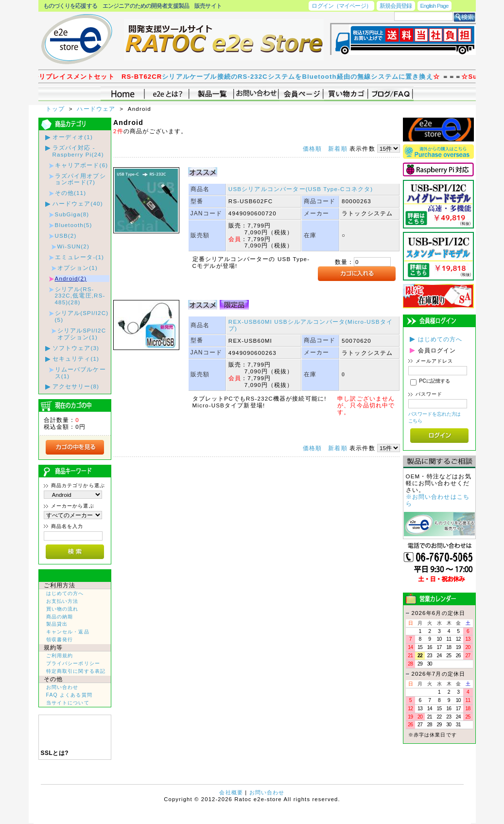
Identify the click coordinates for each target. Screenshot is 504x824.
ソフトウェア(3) (76, 348)
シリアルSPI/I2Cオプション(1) (82, 334)
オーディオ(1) (73, 137)
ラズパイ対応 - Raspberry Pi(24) (78, 151)
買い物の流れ (62, 609)
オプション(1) (78, 268)
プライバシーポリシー (73, 663)
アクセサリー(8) (76, 386)
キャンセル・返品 (68, 632)
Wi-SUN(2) (73, 246)
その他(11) (71, 193)
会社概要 (231, 792)
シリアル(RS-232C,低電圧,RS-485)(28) (80, 296)
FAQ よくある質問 (69, 695)
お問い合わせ (62, 687)
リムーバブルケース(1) (80, 373)
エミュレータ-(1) (80, 257)
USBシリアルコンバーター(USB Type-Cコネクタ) (301, 189)
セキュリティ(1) (76, 359)
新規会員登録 (396, 6)
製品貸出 (57, 624)
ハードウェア (97, 109)
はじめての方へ (65, 593)
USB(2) (66, 236)
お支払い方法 (62, 601)
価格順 (312, 149)
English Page (434, 6)
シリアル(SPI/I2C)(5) (82, 316)
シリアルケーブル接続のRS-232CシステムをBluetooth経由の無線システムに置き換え (309, 77)
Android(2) (71, 278)
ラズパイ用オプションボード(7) (80, 179)
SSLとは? (55, 753)
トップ (56, 109)
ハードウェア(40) (78, 203)
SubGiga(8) (72, 214)
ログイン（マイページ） (341, 6)
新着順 (338, 149)
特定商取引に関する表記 (76, 671)
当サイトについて (68, 703)
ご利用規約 (60, 656)
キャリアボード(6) (82, 165)
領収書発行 (60, 640)
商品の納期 (60, 617)
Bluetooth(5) (74, 225)
